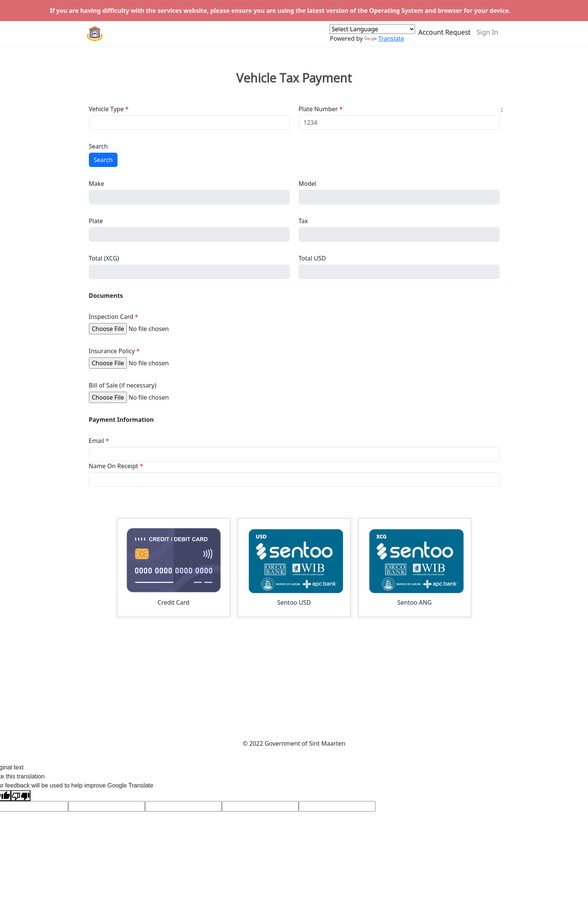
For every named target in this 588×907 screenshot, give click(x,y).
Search (99, 146)
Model (308, 184)
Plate (96, 221)
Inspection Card (111, 317)
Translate (384, 42)
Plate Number (318, 109)
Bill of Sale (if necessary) (123, 385)
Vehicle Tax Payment (294, 78)
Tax (303, 221)
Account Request (444, 35)
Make (97, 184)
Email (97, 441)
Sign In (487, 35)
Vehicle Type (106, 109)
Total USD (312, 258)
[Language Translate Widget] (372, 32)
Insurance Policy (112, 351)
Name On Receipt (114, 466)
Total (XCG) (104, 258)
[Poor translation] (21, 796)
